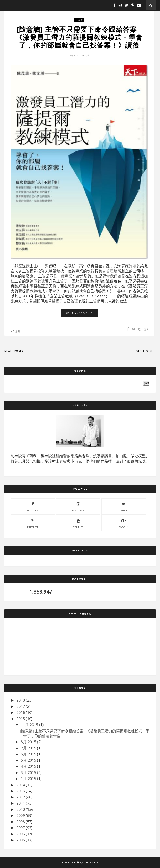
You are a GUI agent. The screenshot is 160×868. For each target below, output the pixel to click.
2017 (21, 707)
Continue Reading (79, 313)
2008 (21, 822)
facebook (33, 507)
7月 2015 (28, 748)
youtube (78, 523)
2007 (21, 828)
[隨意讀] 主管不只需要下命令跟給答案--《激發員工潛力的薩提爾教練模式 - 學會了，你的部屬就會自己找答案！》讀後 (79, 37)
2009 (21, 816)
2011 (21, 803)
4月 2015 (28, 767)
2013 (21, 791)
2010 (21, 810)
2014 (21, 785)
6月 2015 (28, 754)
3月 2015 (28, 773)
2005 (21, 840)
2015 (21, 719)
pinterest (33, 523)
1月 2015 (28, 779)
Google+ (124, 523)
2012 (21, 797)
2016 (21, 713)
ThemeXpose (91, 863)
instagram (78, 507)
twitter (124, 507)
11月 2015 (29, 725)
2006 (21, 834)
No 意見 (16, 331)
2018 (21, 700)
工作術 (79, 20)
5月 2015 (28, 760)
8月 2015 (28, 742)
